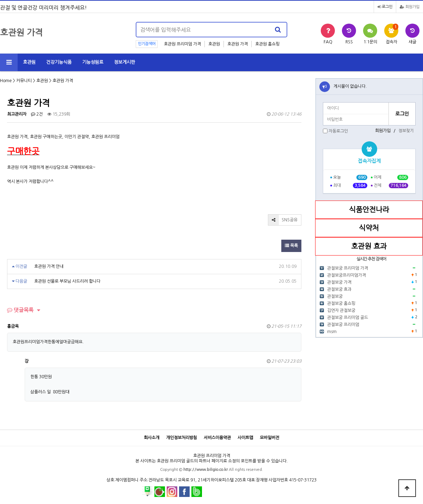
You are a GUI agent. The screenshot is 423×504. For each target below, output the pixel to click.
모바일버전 (269, 438)
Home (6, 81)
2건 (37, 114)
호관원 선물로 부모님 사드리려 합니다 (67, 281)
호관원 (214, 44)
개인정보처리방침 (182, 438)
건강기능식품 (59, 62)
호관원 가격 (238, 44)
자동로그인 (338, 131)
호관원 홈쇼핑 (267, 44)
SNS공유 (283, 220)
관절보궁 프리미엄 (343, 325)
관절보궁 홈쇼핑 (341, 303)
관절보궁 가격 (339, 282)
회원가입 (410, 7)
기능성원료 (93, 62)
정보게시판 (124, 62)
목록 (291, 246)
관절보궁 (335, 296)
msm (332, 332)
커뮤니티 (24, 81)
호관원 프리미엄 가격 (182, 44)
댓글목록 (20, 310)
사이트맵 (245, 438)
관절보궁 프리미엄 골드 (348, 318)
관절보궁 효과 (339, 289)
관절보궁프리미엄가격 (347, 275)
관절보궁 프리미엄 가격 (348, 268)
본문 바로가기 (0, 0)
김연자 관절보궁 (341, 311)
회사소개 (152, 438)
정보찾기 (406, 131)
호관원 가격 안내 (49, 266)
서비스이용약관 (217, 438)
